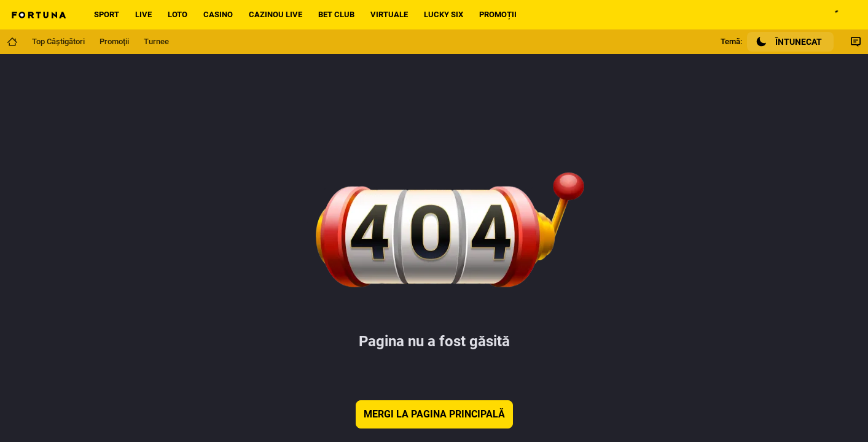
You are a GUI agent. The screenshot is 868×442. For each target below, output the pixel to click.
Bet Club (336, 14)
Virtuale (389, 14)
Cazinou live (276, 14)
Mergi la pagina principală (434, 414)
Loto (178, 14)
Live (143, 14)
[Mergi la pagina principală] (12, 42)
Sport (107, 14)
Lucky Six (444, 14)
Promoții (498, 14)
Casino (218, 14)
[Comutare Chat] (856, 42)
